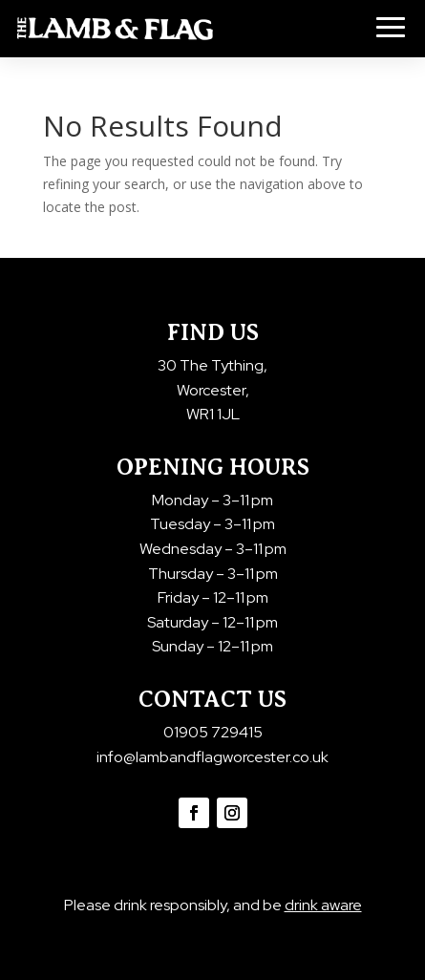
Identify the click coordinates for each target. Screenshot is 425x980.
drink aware (323, 905)
